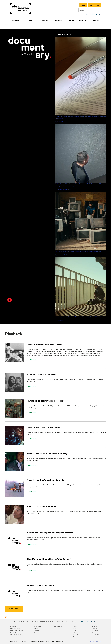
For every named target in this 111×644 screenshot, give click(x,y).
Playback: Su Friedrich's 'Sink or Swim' (45, 344)
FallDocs (36, 629)
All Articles (94, 631)
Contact (73, 622)
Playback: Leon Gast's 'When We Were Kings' (48, 454)
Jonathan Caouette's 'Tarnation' (42, 374)
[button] (10, 300)
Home (7, 25)
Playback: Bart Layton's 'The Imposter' (45, 427)
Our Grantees (14, 633)
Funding (14, 626)
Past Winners (76, 637)
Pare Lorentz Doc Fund (17, 631)
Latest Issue (95, 629)
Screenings (38, 626)
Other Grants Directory (17, 635)
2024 (55, 629)
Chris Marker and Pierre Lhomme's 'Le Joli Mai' (49, 559)
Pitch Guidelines (96, 635)
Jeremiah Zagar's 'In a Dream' (41, 585)
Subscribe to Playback (6, 617)
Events (30, 20)
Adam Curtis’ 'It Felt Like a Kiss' (42, 506)
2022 (55, 631)
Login (83, 5)
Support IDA (94, 5)
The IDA (13, 622)
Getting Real (58, 626)
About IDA (17, 20)
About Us (26, 622)
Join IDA (95, 20)
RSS (67, 622)
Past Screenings (38, 633)
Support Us (35, 622)
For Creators (43, 20)
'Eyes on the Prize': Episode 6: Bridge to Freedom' (50, 533)
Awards (75, 626)
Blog (19, 622)
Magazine (95, 626)
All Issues (94, 633)
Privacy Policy (95, 642)
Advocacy (58, 20)
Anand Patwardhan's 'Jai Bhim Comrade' (46, 480)
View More (14, 609)
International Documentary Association (21, 8)
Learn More (32, 360)
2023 (74, 631)
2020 (55, 633)
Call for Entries (77, 635)
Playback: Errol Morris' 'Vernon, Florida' (45, 401)
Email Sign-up (45, 622)
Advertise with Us (58, 622)
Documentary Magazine (77, 20)
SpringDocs (37, 631)
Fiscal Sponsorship (16, 629)
